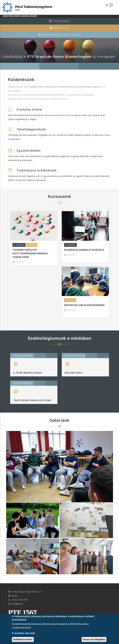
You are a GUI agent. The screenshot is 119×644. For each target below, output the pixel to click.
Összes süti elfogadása (94, 639)
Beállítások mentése (23, 639)
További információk (21, 627)
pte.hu (15, 596)
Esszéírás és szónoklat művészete (84, 250)
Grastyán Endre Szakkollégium (20, 16)
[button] (60, 467)
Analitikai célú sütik (25, 633)
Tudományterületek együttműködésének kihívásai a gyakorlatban (30, 254)
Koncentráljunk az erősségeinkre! (84, 305)
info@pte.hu (16, 604)
